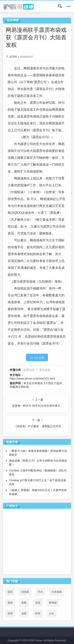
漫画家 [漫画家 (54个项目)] (25, 592)
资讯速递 (45, 370)
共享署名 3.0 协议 (43, 383)
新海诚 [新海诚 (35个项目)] (53, 603)
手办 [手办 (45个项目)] (40, 592)
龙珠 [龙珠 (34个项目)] (38, 603)
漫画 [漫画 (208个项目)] (10, 603)
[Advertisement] (37, 542)
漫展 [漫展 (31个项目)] (24, 613)
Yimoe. (39, 640)
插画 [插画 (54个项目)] (10, 592)
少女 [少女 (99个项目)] (52, 613)
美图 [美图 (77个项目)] (24, 603)
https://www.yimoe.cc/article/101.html (32, 378)
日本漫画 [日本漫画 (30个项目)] (57, 592)
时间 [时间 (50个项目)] (38, 613)
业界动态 (29, 370)
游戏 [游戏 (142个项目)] (10, 613)
